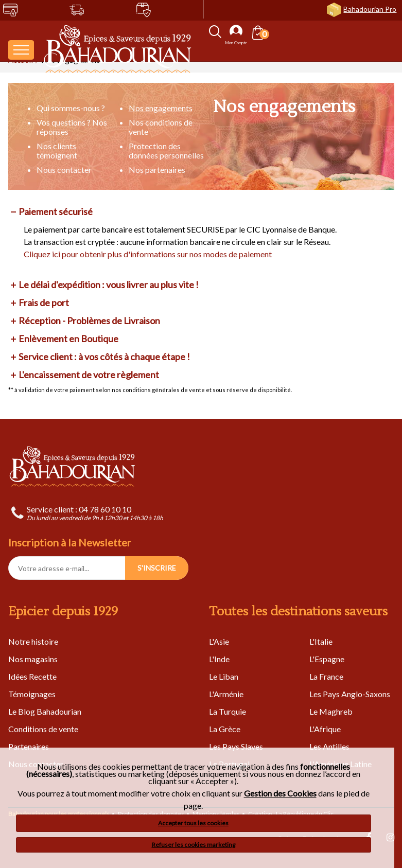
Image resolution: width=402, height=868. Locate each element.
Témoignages (32, 694)
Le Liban (224, 676)
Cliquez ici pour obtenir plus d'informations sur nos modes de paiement (148, 254)
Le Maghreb (331, 711)
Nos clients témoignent (57, 150)
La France (326, 676)
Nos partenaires (157, 170)
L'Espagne (327, 659)
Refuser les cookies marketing (194, 845)
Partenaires (29, 746)
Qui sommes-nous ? (71, 108)
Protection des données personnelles (166, 150)
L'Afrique (325, 729)
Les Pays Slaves (236, 746)
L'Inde (219, 659)
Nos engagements (161, 108)
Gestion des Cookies (280, 793)
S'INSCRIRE (157, 568)
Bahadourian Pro (370, 9)
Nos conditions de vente (161, 127)
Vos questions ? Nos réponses (72, 127)
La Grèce (225, 729)
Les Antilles (329, 746)
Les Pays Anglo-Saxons (350, 694)
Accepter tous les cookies (193, 823)
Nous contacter (64, 170)
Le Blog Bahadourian (45, 711)
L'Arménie (226, 694)
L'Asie (219, 641)
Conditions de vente (43, 729)
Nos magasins (33, 659)
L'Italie (321, 641)
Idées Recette (32, 676)
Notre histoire (33, 641)
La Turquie (228, 711)
